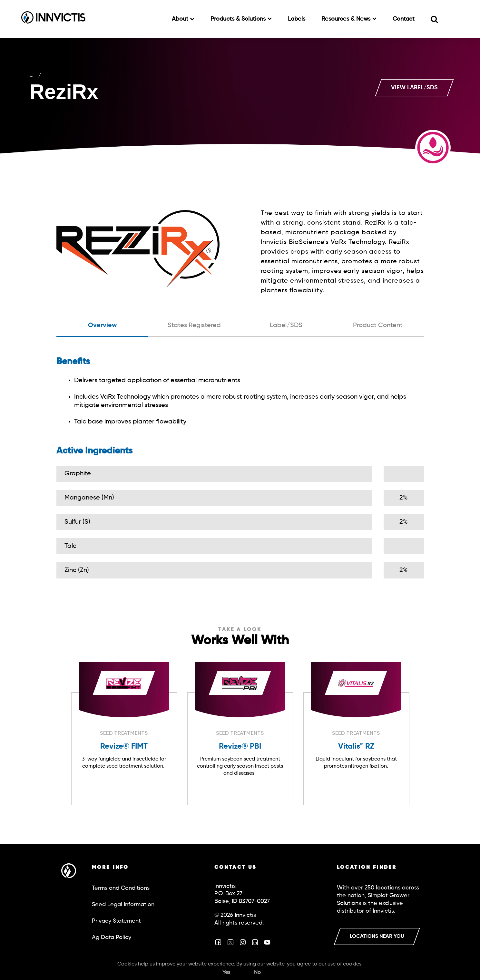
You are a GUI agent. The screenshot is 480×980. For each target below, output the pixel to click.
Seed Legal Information (123, 905)
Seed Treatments (110, 76)
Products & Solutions (239, 19)
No (257, 973)
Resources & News (347, 19)
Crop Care (49, 76)
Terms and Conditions (121, 888)
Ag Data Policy (112, 937)
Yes (226, 973)
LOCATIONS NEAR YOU (377, 936)
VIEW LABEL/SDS (414, 88)
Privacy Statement (116, 921)
